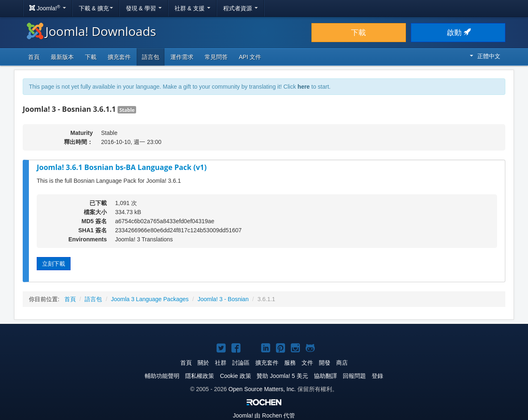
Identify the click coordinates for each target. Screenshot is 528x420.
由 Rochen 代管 (264, 415)
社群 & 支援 (192, 8)
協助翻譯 (325, 376)
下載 (358, 33)
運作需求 (182, 57)
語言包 (151, 57)
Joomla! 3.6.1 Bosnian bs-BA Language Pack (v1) (122, 167)
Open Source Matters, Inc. (262, 389)
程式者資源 (240, 8)
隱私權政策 (200, 376)
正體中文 (485, 56)
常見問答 (216, 57)
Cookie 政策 (235, 376)
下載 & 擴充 (96, 8)
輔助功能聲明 (162, 376)
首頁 (34, 57)
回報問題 (354, 376)
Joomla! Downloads (91, 31)
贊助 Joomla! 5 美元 (282, 376)
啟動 (458, 33)
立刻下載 (54, 264)
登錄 (377, 376)
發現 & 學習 (144, 8)
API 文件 (250, 57)
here (304, 87)
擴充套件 (119, 57)
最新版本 (62, 57)
